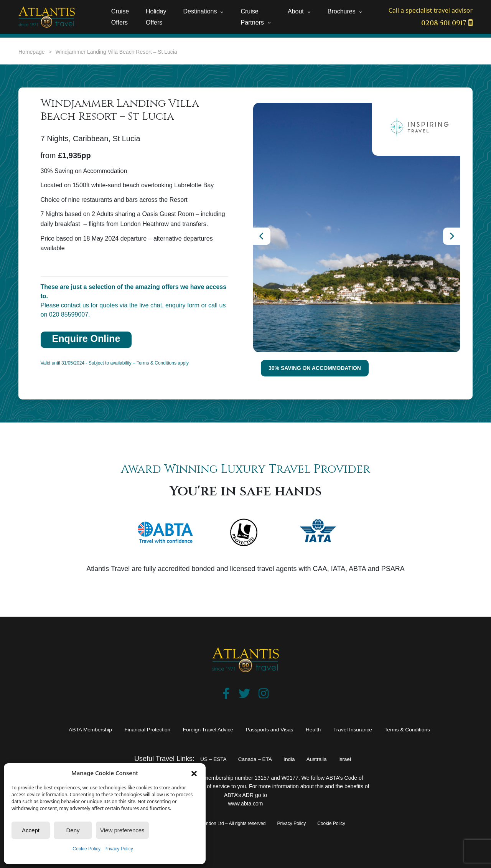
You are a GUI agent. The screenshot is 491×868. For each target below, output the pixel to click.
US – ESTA (201, 759)
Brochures (342, 11)
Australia (326, 759)
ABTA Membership (52, 729)
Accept (31, 830)
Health (330, 729)
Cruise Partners (252, 17)
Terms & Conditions (446, 729)
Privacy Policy (119, 849)
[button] (194, 773)
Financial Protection (123, 729)
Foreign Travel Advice (199, 729)
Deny (73, 830)
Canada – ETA (252, 759)
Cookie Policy (87, 849)
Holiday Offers (156, 17)
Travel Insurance (378, 729)
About (296, 11)
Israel (359, 759)
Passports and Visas (276, 729)
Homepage (32, 52)
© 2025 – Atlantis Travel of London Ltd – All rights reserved (206, 823)
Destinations (200, 11)
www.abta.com (245, 804)
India (294, 759)
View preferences (122, 830)
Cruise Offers (120, 17)
